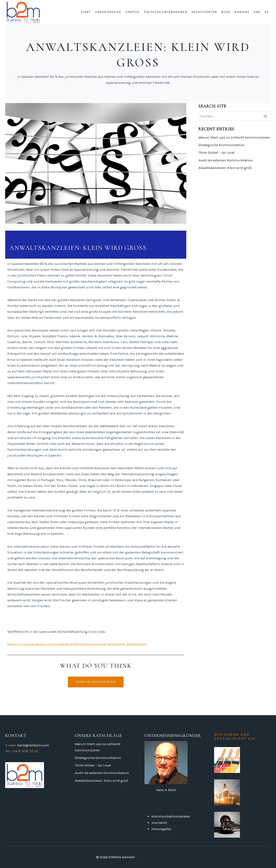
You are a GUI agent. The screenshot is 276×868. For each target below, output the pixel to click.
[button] (96, 682)
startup (133, 12)
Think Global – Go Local (216, 152)
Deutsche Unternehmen (165, 12)
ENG (257, 12)
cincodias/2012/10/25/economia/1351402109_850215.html (100, 644)
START (86, 12)
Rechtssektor (204, 12)
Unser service (108, 12)
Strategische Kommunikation (221, 145)
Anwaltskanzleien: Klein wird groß (225, 168)
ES (267, 12)
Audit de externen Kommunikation (225, 160)
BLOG (226, 12)
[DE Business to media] (23, 12)
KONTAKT (242, 12)
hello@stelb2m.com (33, 745)
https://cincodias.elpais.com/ (31, 644)
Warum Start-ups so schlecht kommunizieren (234, 137)
